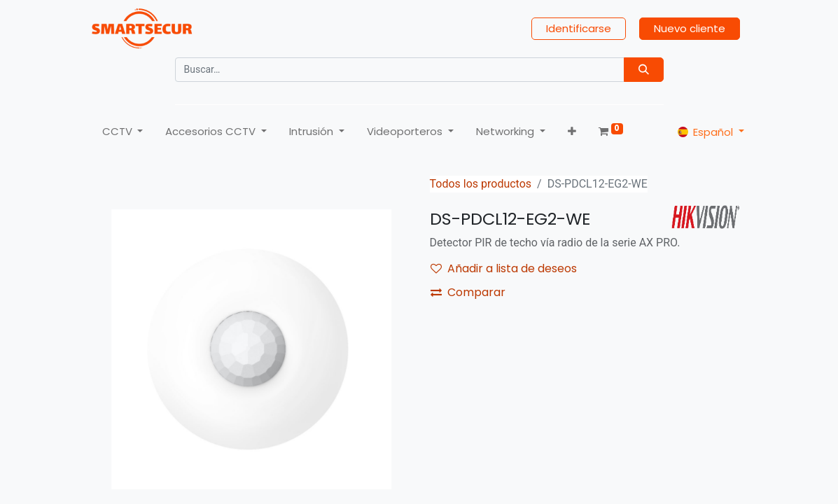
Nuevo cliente (690, 28)
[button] (572, 132)
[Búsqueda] (644, 70)
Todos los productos (481, 184)
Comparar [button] (468, 292)
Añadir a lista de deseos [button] (504, 268)
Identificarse (579, 28)
